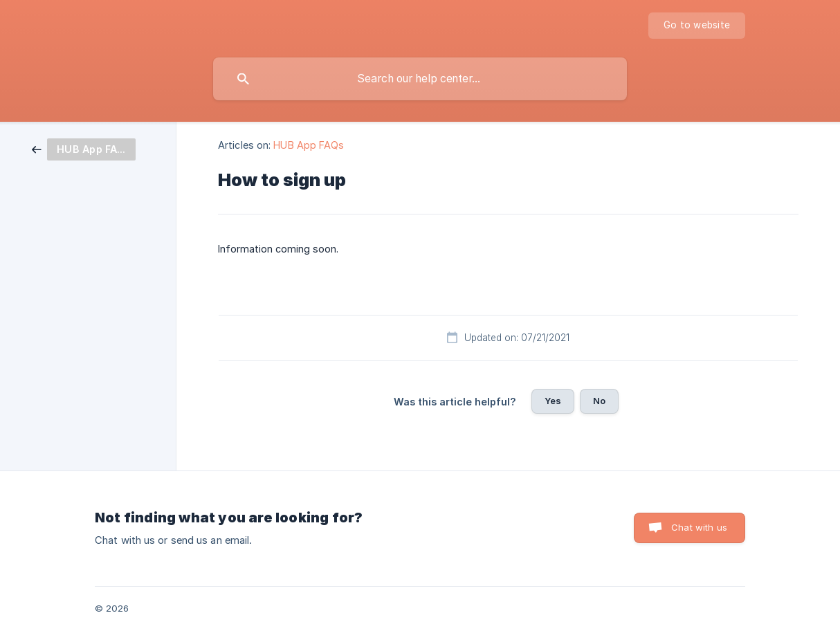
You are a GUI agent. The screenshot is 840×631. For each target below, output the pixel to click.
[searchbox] (420, 79)
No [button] (599, 401)
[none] (697, 26)
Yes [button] (553, 401)
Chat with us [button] (699, 527)
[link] (84, 148)
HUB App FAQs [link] (309, 145)
